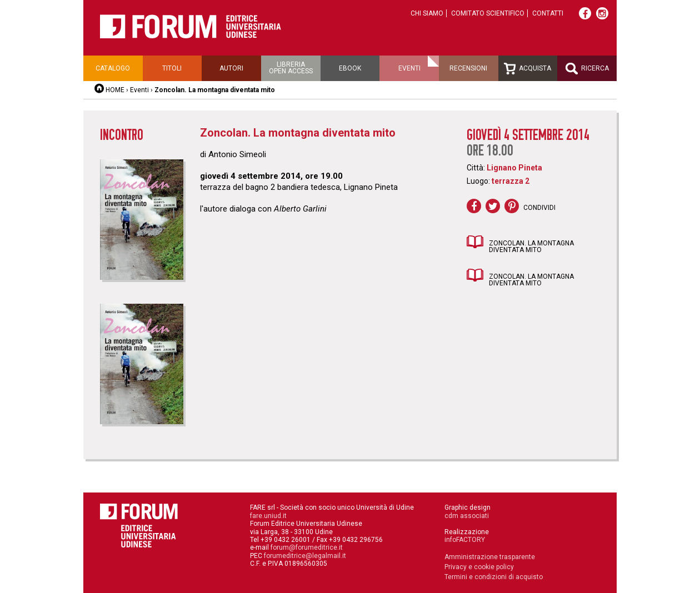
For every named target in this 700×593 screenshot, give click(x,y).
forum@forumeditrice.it (307, 547)
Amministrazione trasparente (490, 557)
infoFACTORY (465, 540)
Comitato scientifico (488, 13)
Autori (231, 68)
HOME (115, 90)
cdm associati (467, 516)
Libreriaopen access (291, 68)
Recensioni (468, 68)
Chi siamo (427, 13)
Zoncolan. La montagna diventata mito (531, 247)
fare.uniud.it (268, 516)
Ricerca (587, 69)
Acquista (527, 69)
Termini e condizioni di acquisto (494, 577)
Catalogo (113, 68)
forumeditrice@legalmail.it (305, 556)
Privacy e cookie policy (479, 567)
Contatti (548, 13)
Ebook (350, 68)
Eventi (409, 68)
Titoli (172, 68)
